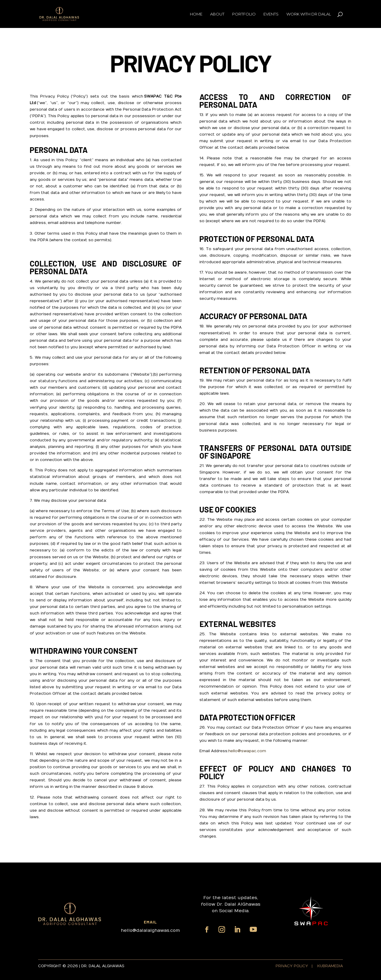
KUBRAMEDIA (330, 966)
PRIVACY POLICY (292, 966)
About (217, 14)
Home (196, 14)
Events (271, 14)
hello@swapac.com (247, 751)
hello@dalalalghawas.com (150, 930)
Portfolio (244, 14)
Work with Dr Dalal (309, 14)
